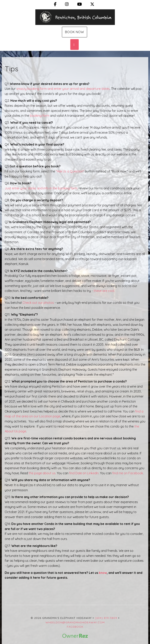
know (103, 573)
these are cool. (105, 291)
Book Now (75, 32)
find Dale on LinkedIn (84, 473)
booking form (40, 116)
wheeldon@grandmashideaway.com (75, 622)
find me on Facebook (128, 473)
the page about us (42, 473)
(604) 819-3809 (106, 618)
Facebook (75, 627)
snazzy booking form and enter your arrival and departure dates (63, 89)
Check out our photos (38, 303)
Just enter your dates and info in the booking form (41, 188)
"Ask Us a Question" (70, 171)
